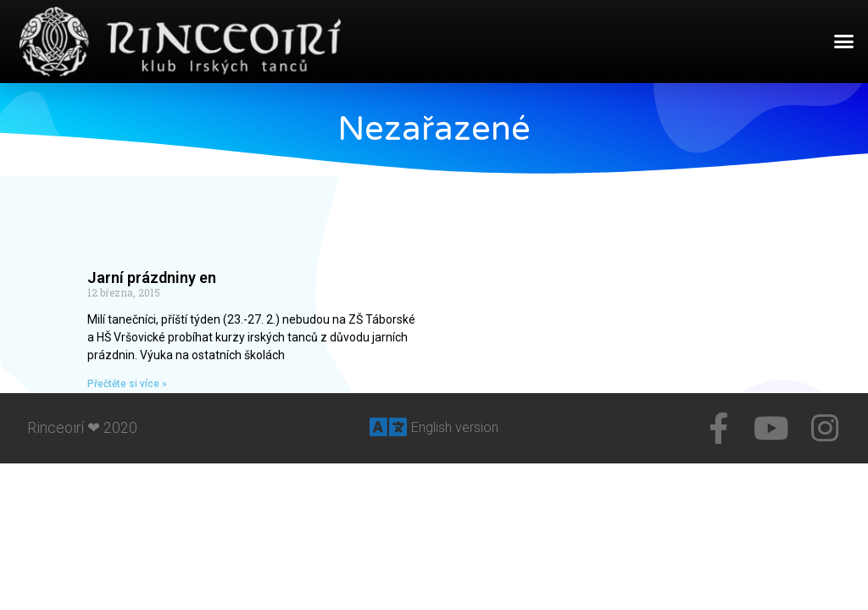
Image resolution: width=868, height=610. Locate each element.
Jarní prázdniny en (152, 277)
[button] (844, 42)
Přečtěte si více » (127, 384)
